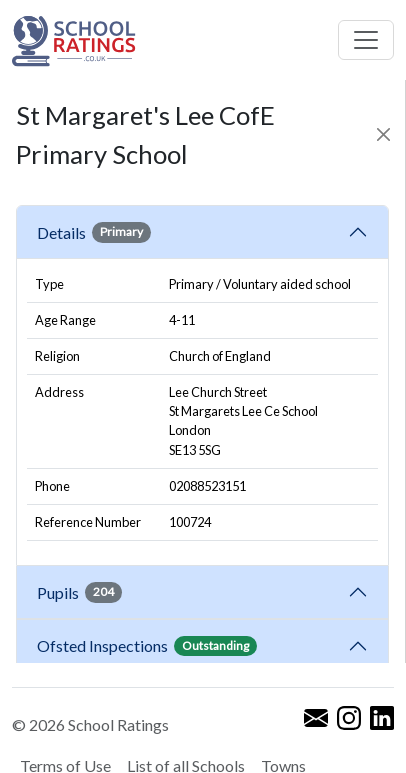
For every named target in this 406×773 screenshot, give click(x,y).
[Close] (384, 134)
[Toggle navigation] (366, 40)
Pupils (79, 592)
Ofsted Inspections (147, 646)
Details (94, 232)
